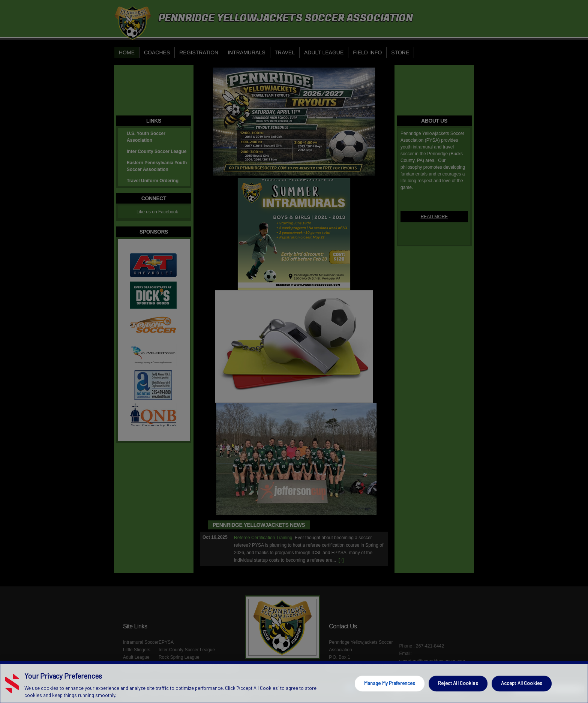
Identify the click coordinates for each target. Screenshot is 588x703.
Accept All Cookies (522, 683)
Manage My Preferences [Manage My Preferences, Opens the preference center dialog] (390, 683)
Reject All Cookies (458, 683)
